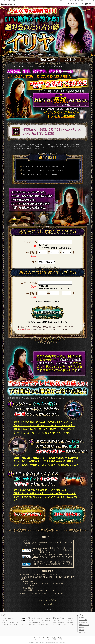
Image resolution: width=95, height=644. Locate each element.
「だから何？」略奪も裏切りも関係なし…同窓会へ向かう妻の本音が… (48, 620)
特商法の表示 (83, 632)
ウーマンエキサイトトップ (76, 4)
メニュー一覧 (91, 1)
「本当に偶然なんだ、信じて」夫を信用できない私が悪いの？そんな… (48, 618)
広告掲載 (81, 630)
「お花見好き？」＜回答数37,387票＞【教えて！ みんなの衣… (46, 624)
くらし (65, 1)
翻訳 (40, 637)
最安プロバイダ (58, 639)
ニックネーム (29, 242)
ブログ (45, 637)
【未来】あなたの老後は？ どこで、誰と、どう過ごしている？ (46, 465)
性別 (34, 262)
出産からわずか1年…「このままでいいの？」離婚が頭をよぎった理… (23, 622)
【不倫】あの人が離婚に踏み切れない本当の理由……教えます (44, 493)
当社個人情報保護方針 (25, 330)
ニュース (35, 637)
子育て (61, 1)
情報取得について (84, 625)
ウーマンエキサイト (46, 639)
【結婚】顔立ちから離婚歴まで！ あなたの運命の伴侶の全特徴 (45, 458)
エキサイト (90, 4)
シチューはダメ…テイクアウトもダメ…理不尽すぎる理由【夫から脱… (23, 618)
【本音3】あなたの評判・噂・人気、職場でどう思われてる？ (44, 429)
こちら (50, 550)
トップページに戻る (47, 604)
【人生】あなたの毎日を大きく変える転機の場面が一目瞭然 (43, 461)
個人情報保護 (83, 622)
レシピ (69, 1)
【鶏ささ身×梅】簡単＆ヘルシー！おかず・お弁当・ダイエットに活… (48, 622)
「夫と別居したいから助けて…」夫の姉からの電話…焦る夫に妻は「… (23, 624)
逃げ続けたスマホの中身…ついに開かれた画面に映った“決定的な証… (23, 620)
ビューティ (74, 1)
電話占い (54, 637)
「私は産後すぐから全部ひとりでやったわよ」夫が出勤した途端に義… (73, 620)
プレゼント (84, 1)
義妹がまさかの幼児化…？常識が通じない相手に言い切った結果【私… (73, 622)
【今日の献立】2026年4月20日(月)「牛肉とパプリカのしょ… (70, 618)
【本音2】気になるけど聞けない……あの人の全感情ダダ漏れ (44, 426)
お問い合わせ (83, 617)
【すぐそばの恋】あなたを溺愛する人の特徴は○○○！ (40, 490)
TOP (9, 66)
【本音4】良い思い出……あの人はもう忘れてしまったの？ (43, 433)
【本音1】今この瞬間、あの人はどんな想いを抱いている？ (43, 422)
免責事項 (81, 627)
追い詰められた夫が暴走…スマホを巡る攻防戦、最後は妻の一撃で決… (73, 624)
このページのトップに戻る (47, 600)
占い (79, 1)
